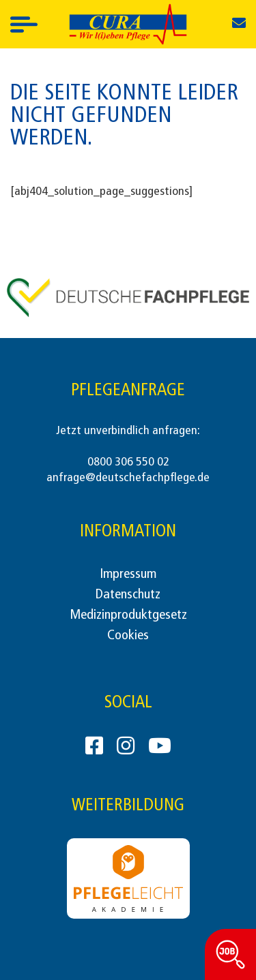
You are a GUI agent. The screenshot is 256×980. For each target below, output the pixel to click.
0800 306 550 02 (128, 462)
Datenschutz (128, 595)
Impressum (128, 575)
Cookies (128, 636)
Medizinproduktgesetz (128, 615)
